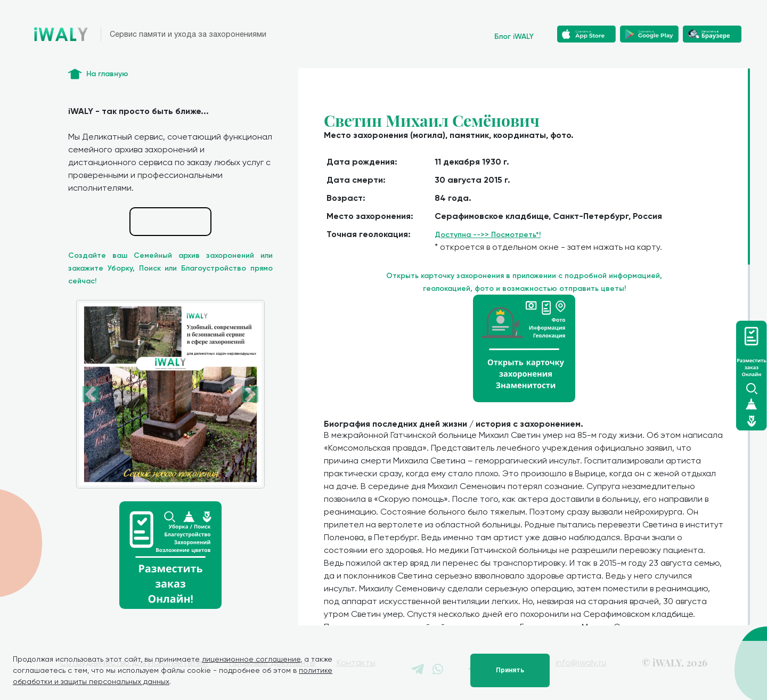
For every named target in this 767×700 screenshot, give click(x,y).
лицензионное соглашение (251, 659)
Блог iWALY (514, 36)
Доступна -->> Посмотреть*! (488, 235)
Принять (510, 670)
